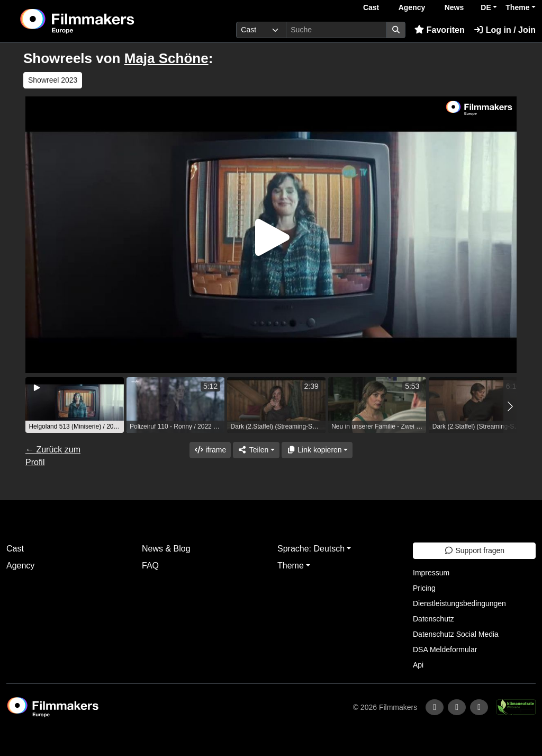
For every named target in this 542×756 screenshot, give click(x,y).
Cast (371, 7)
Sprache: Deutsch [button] (311, 549)
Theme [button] (517, 7)
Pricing (424, 588)
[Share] (256, 450)
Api (418, 665)
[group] (75, 405)
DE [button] (486, 7)
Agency (412, 7)
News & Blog (166, 549)
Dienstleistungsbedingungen (459, 603)
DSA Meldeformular (445, 650)
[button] (510, 406)
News (454, 7)
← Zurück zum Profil (53, 456)
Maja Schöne (166, 58)
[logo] (103, 21)
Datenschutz (433, 619)
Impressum (431, 573)
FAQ (150, 566)
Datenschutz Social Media (456, 634)
